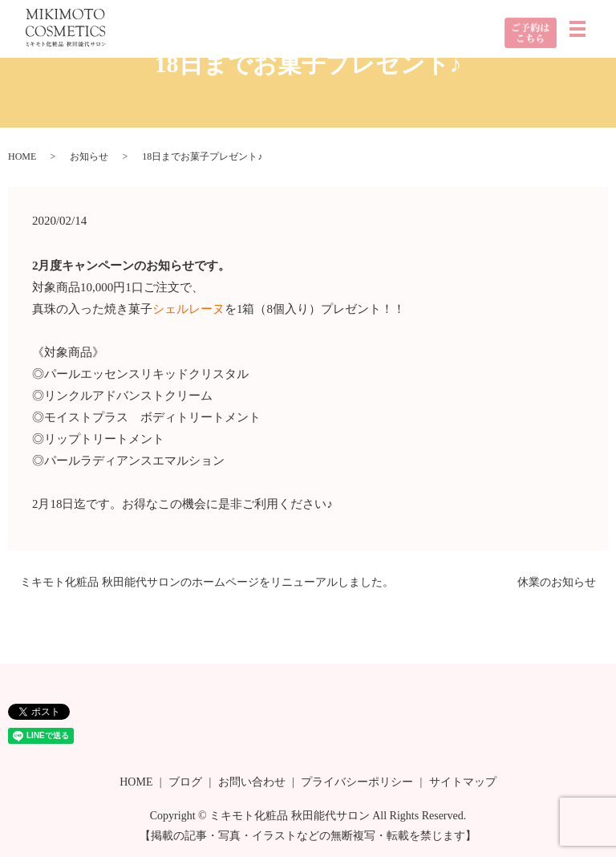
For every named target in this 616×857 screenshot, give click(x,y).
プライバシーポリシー (357, 782)
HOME (22, 156)
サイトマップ (463, 782)
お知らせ (89, 156)
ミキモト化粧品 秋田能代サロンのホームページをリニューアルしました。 (207, 582)
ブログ (185, 782)
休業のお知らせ (557, 582)
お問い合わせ (252, 782)
